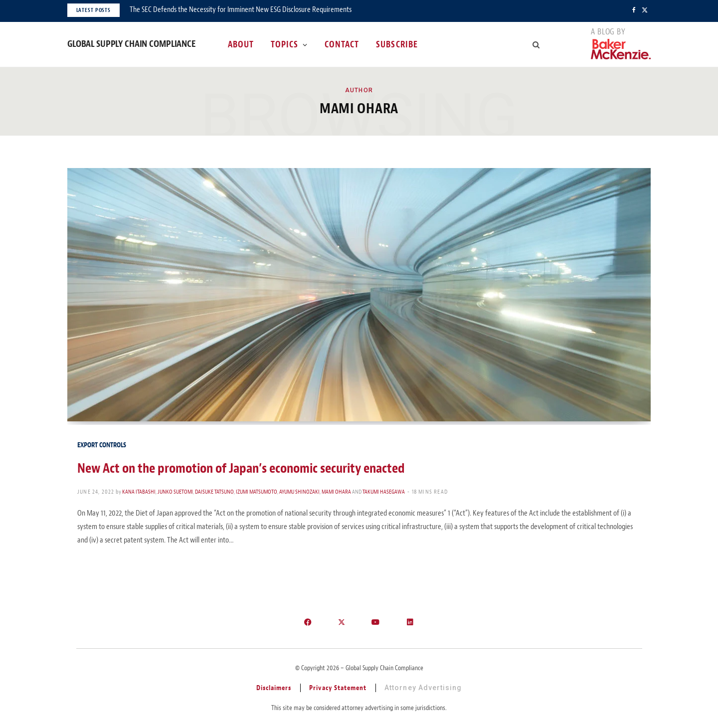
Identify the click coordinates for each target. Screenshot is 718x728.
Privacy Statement (338, 688)
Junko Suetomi (175, 492)
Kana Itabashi (139, 492)
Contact (342, 44)
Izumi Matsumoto (257, 492)
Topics (284, 44)
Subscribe (397, 44)
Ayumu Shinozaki (299, 492)
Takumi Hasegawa (384, 492)
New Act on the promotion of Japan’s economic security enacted (241, 468)
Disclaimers (274, 688)
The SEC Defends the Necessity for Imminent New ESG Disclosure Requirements (241, 9)
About (241, 44)
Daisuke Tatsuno (214, 492)
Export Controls (102, 445)
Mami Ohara (336, 492)
